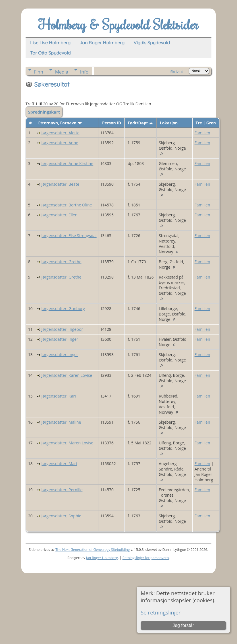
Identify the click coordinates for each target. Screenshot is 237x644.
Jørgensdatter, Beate (60, 184)
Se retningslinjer (161, 612)
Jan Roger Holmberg (102, 558)
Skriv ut (177, 72)
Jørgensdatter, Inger (60, 339)
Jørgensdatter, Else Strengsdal (69, 236)
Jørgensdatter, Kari (58, 396)
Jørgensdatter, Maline (61, 422)
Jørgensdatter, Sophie (61, 516)
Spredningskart (44, 112)
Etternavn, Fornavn (60, 123)
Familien (202, 133)
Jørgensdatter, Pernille (62, 490)
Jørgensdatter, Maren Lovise (67, 443)
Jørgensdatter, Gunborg (63, 309)
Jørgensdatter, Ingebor (62, 329)
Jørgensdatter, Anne (60, 143)
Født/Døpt (141, 123)
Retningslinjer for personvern (146, 558)
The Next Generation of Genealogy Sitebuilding (93, 550)
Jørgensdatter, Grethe (61, 262)
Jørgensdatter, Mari (59, 464)
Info (84, 72)
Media (62, 72)
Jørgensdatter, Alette (60, 133)
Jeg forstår (183, 625)
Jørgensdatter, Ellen (59, 215)
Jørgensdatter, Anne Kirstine (67, 163)
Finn (39, 72)
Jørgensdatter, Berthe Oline (66, 205)
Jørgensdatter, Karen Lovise (67, 375)
